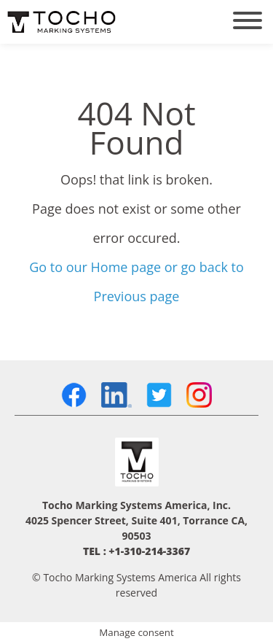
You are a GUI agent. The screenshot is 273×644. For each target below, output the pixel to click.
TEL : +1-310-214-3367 (136, 551)
